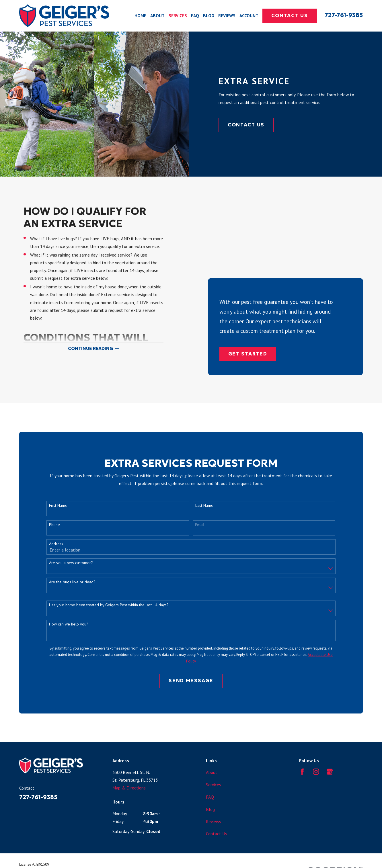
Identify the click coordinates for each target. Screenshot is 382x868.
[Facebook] (302, 751)
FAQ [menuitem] (195, 15)
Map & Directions (129, 767)
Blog (210, 788)
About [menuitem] (157, 15)
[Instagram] (316, 751)
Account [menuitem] (249, 15)
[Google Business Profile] (330, 751)
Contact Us (290, 15)
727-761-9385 (344, 15)
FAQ (210, 776)
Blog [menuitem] (209, 15)
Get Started (248, 259)
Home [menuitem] (140, 15)
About (212, 752)
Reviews (214, 801)
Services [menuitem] (178, 15)
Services (214, 764)
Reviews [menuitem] (227, 15)
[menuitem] (26, 857)
